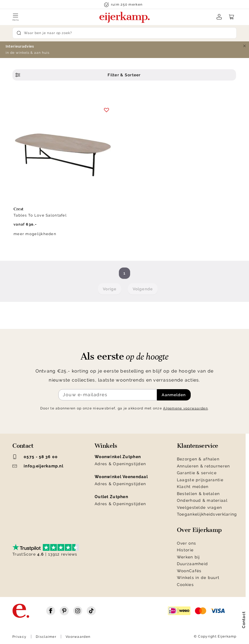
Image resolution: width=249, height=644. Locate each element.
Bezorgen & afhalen (198, 459)
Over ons (186, 543)
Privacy (19, 637)
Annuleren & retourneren (203, 466)
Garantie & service (197, 473)
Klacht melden (193, 487)
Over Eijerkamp (199, 530)
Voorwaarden (78, 637)
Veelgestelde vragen (199, 507)
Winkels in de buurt (198, 578)
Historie (185, 550)
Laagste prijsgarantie (200, 480)
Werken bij (188, 557)
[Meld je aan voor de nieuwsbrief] (108, 395)
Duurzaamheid (192, 564)
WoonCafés (189, 571)
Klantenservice (198, 446)
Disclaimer (46, 637)
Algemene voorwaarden (185, 408)
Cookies (185, 585)
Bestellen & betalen (198, 494)
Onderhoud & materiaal (202, 500)
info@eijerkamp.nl (38, 466)
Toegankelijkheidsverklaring (207, 514)
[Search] (124, 33)
